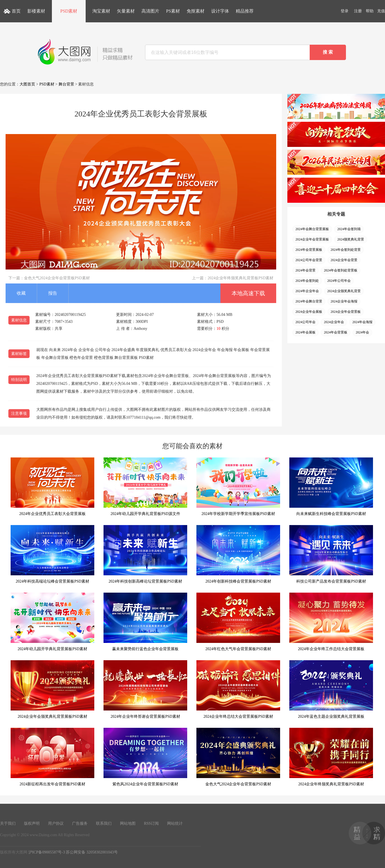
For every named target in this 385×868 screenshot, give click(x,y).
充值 (381, 11)
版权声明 (32, 823)
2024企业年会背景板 (346, 312)
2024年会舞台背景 (309, 301)
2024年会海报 (362, 322)
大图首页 (27, 84)
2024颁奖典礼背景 (351, 239)
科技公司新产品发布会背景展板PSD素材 (331, 554)
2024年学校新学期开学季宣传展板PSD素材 (238, 487)
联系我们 (104, 823)
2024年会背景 (305, 270)
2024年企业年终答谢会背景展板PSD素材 (145, 689)
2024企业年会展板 (309, 312)
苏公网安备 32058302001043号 (92, 852)
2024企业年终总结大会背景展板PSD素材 (238, 689)
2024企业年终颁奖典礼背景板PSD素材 (240, 278)
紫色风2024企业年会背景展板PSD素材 (145, 757)
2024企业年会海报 (344, 301)
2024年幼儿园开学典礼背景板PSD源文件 (145, 487)
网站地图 (128, 823)
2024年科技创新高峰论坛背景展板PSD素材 (145, 554)
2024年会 (362, 332)
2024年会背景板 (336, 332)
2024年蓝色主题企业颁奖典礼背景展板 (331, 689)
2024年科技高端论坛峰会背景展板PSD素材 (52, 554)
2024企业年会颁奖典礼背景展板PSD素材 (52, 689)
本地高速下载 (248, 293)
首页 (16, 11)
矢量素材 (126, 11)
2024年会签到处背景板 (341, 270)
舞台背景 (66, 84)
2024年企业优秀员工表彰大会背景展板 (52, 487)
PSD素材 (69, 11)
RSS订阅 (151, 823)
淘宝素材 (101, 11)
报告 (53, 293)
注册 (358, 11)
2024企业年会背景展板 (312, 239)
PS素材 (173, 11)
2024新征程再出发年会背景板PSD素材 (52, 757)
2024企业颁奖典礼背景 (344, 291)
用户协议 (56, 823)
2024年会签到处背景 (346, 250)
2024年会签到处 (307, 281)
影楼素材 (36, 11)
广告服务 (80, 823)
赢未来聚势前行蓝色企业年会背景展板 (145, 622)
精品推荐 (245, 11)
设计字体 (220, 11)
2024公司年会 (305, 322)
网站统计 (175, 823)
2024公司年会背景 (309, 260)
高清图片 (150, 11)
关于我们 (8, 823)
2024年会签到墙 (349, 229)
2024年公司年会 (339, 281)
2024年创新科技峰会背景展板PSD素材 (238, 554)
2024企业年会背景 (344, 260)
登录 (345, 11)
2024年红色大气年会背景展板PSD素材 (238, 622)
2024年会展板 (305, 332)
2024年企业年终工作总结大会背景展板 (331, 622)
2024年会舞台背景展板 (312, 229)
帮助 (370, 11)
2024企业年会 (334, 322)
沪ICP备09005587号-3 (47, 852)
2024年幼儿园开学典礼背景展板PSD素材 (52, 622)
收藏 (21, 293)
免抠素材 (196, 11)
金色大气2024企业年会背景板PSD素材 (57, 278)
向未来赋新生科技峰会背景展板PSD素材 (331, 487)
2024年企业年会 (307, 291)
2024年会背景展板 (309, 250)
